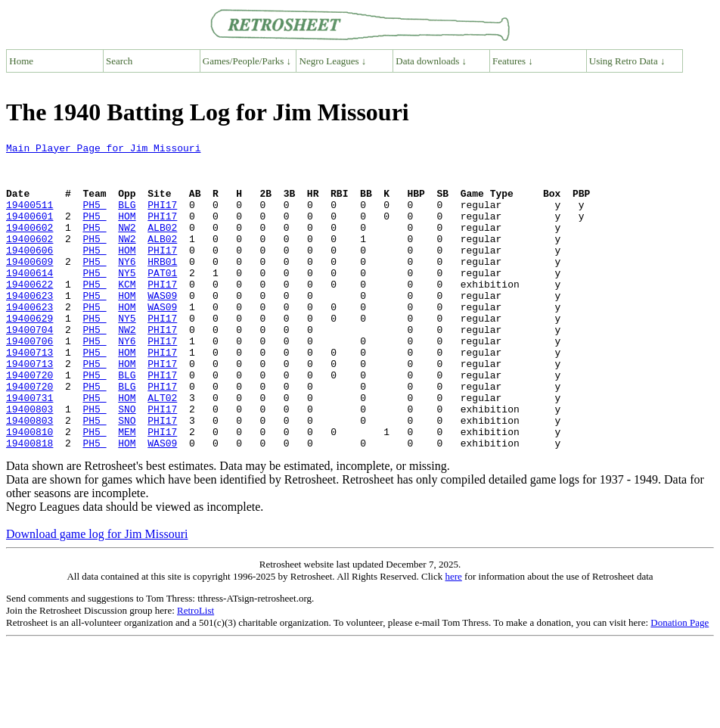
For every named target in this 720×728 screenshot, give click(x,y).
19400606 (29, 272)
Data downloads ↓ (431, 61)
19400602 (29, 245)
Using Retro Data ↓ (627, 61)
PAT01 (162, 300)
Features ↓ (513, 61)
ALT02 (162, 450)
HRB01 (162, 286)
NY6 (127, 286)
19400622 (29, 313)
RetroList (196, 672)
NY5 (127, 300)
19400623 (29, 327)
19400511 (29, 218)
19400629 (29, 354)
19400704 (29, 368)
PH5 (94, 218)
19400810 (29, 490)
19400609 (29, 286)
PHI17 (162, 218)
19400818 (29, 504)
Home (21, 61)
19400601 (29, 232)
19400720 (29, 422)
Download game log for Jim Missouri (97, 595)
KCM (127, 313)
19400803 (29, 463)
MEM (127, 490)
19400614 (29, 300)
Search (119, 61)
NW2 (127, 245)
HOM (127, 232)
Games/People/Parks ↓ (247, 61)
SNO (127, 463)
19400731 (29, 450)
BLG (127, 218)
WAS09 (162, 327)
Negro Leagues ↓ (333, 61)
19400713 (29, 395)
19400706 (29, 381)
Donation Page (680, 684)
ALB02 (162, 245)
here (453, 638)
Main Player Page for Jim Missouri (103, 150)
